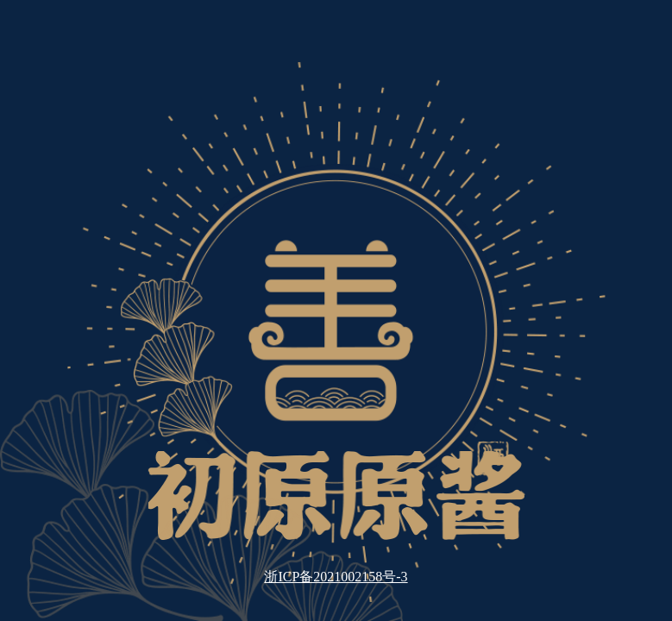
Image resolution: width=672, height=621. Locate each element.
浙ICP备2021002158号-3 (336, 577)
